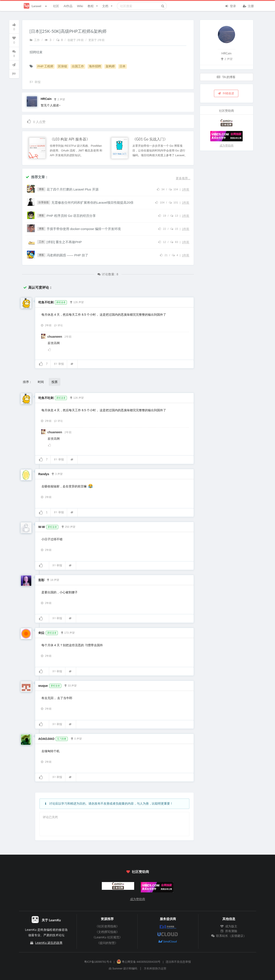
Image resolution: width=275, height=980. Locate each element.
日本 (123, 66)
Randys (44, 474)
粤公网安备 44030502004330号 (139, 962)
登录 (231, 6)
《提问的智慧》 (107, 943)
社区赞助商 (137, 872)
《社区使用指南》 (107, 926)
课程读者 (61, 302)
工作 (35, 40)
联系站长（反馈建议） (229, 936)
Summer (117, 969)
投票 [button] (55, 382)
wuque (43, 686)
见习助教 (62, 739)
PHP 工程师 (45, 66)
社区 (56, 6)
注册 (248, 6)
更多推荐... (183, 178)
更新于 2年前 (97, 40)
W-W (42, 527)
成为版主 (229, 926)
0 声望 (76, 738)
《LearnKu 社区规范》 (107, 937)
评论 (58, 325)
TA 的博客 (226, 77)
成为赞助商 (227, 146)
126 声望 (77, 302)
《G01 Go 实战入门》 (150, 139)
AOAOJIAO (46, 739)
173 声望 (68, 632)
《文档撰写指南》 (107, 932)
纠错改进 (226, 93)
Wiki (80, 6)
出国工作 (78, 66)
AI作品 (68, 6)
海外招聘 (95, 66)
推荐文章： (37, 177)
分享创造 (44, 202)
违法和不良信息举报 (178, 962)
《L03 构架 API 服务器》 (70, 139)
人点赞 (36, 121)
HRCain (46, 99)
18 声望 (53, 580)
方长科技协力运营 (155, 969)
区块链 (63, 66)
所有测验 (229, 931)
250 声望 (68, 526)
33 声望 (70, 685)
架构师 (110, 66)
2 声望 (59, 99)
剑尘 (41, 633)
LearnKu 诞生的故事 (49, 943)
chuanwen (55, 337)
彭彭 (41, 580)
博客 (41, 189)
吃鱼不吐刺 (46, 302)
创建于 (76, 40)
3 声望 (57, 474)
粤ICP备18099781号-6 (98, 962)
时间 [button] (41, 382)
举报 (59, 364)
